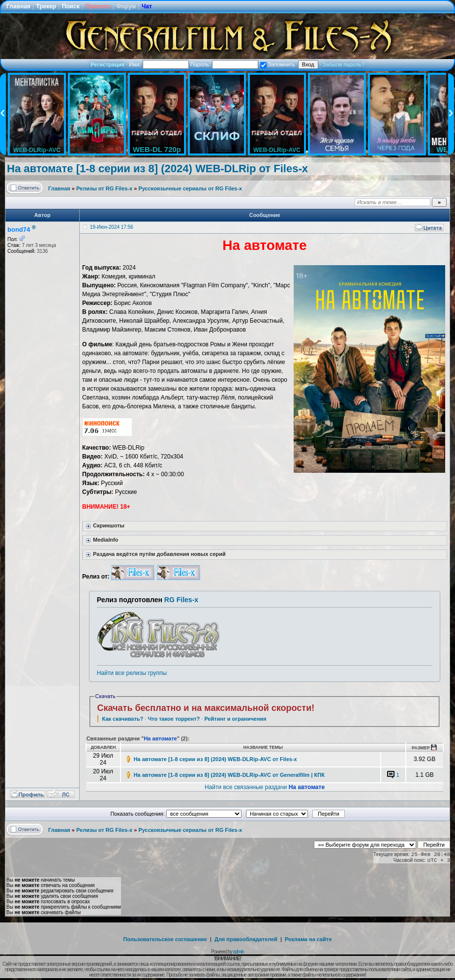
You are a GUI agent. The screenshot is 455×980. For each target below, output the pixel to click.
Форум (126, 6)
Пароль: (224, 64)
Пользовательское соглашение (165, 939)
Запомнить (277, 64)
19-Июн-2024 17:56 (112, 227)
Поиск (71, 6)
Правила (98, 6)
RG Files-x (181, 600)
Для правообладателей (246, 939)
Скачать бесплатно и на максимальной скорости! (206, 708)
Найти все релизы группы (132, 673)
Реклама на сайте (308, 939)
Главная (18, 6)
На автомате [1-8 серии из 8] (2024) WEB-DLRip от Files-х (157, 168)
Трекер (46, 6)
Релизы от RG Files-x (104, 188)
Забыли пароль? (344, 64)
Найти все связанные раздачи (265, 787)
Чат (147, 6)
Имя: (159, 64)
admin (239, 952)
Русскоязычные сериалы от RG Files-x (190, 188)
